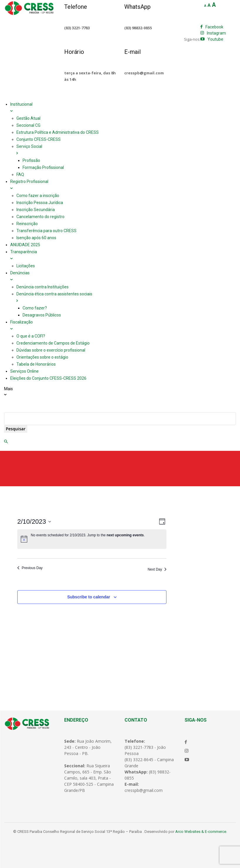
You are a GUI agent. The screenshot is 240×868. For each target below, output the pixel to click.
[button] (6, 442)
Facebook (214, 27)
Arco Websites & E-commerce (201, 832)
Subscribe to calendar (88, 597)
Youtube (215, 39)
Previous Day (30, 568)
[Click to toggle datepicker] (34, 522)
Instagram (216, 33)
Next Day (157, 569)
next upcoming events (125, 535)
